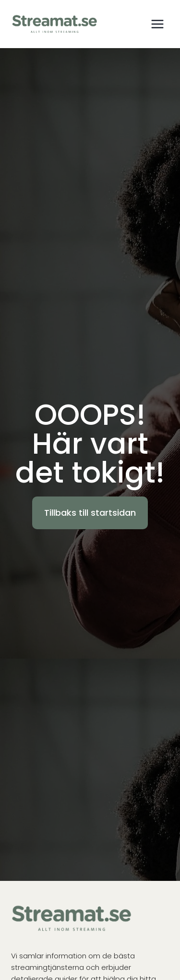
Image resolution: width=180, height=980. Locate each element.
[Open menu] (157, 24)
